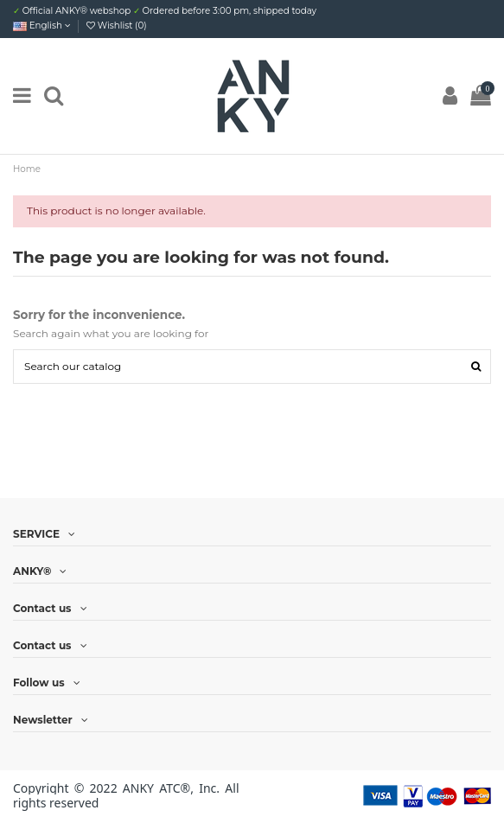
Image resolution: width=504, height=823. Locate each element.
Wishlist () (117, 26)
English (42, 26)
